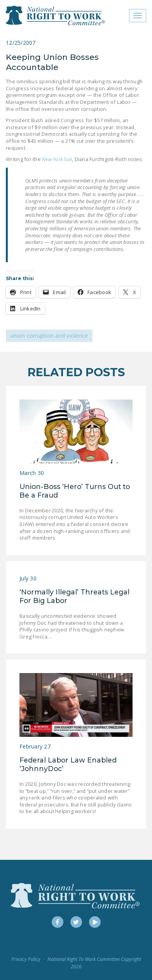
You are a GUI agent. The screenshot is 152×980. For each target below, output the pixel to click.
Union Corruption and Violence (49, 336)
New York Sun (57, 159)
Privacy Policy (26, 959)
